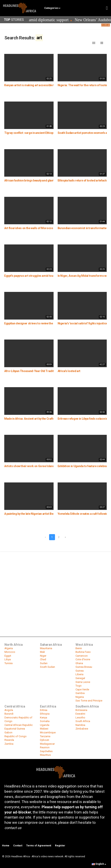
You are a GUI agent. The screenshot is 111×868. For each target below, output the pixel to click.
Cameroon (82, 656)
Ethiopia (45, 714)
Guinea (80, 671)
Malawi (44, 729)
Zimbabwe (82, 729)
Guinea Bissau (84, 667)
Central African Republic (19, 725)
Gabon (8, 732)
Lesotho (80, 718)
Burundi (9, 714)
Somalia (45, 721)
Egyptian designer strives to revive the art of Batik (36, 323)
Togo (79, 686)
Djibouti (45, 740)
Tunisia (9, 663)
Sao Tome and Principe (89, 701)
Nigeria (80, 697)
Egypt (8, 656)
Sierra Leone (83, 682)
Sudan (44, 663)
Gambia (80, 693)
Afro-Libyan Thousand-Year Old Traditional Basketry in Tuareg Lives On (50, 371)
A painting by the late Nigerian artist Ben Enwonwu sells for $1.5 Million (49, 514)
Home (6, 846)
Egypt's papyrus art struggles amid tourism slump (36, 276)
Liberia (79, 674)
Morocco (10, 652)
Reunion (45, 747)
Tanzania (45, 736)
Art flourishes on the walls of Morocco (29, 228)
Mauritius (45, 755)
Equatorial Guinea (15, 729)
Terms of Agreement (39, 846)
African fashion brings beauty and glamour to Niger (37, 180)
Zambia (9, 744)
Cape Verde (82, 689)
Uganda (45, 725)
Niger (43, 656)
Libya (8, 659)
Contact (18, 846)
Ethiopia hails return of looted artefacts (83, 180)
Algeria (9, 648)
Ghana (79, 663)
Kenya (44, 718)
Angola (9, 710)
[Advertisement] (55, 582)
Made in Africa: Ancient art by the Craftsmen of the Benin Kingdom (46, 419)
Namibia (80, 725)
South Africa (83, 721)
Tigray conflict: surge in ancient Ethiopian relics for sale (40, 133)
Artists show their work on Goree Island (29, 466)
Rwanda (9, 740)
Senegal (80, 678)
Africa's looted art (69, 371)
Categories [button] (52, 8)
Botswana (81, 710)
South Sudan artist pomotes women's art (84, 133)
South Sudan (47, 667)
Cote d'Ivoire (83, 659)
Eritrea (44, 710)
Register (60, 846)
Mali (42, 652)
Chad (43, 659)
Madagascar (47, 744)
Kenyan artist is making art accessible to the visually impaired (44, 85)
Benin (79, 648)
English (99, 864)
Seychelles (46, 751)
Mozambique (48, 732)
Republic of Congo (16, 736)
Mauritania (46, 648)
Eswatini (80, 714)
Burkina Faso (83, 652)
